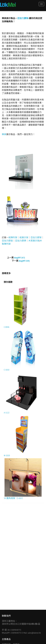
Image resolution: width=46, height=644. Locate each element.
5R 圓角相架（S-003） (14, 498)
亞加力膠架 (23, 18)
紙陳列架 (13, 237)
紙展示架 (24, 237)
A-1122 (7, 413)
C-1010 (7, 370)
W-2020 (7, 455)
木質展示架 (34, 241)
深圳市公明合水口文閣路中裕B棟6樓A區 (21, 624)
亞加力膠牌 (21, 241)
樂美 (4, 134)
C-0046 (7, 327)
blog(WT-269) (24, 261)
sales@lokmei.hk (34, 633)
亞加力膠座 (7, 241)
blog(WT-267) (20, 258)
